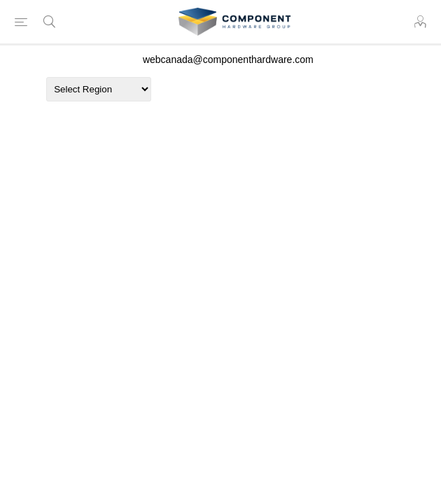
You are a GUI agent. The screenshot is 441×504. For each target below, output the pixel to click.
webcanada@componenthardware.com (228, 59)
